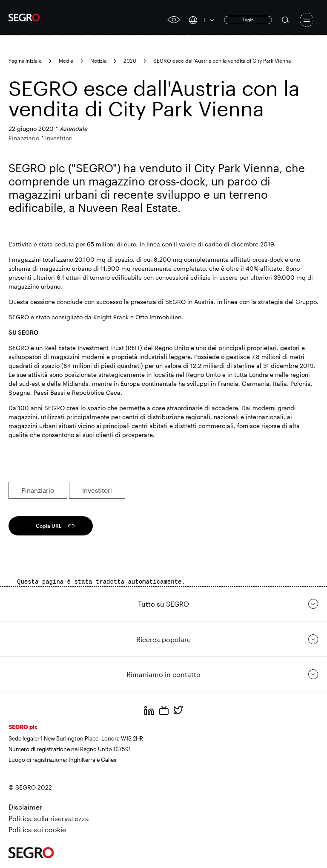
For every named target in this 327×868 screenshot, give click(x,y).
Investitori (97, 490)
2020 (130, 61)
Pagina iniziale (25, 61)
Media (66, 61)
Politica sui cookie (37, 829)
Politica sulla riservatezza (49, 818)
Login (248, 20)
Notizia (98, 61)
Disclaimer (25, 807)
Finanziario (38, 490)
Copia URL (49, 526)
